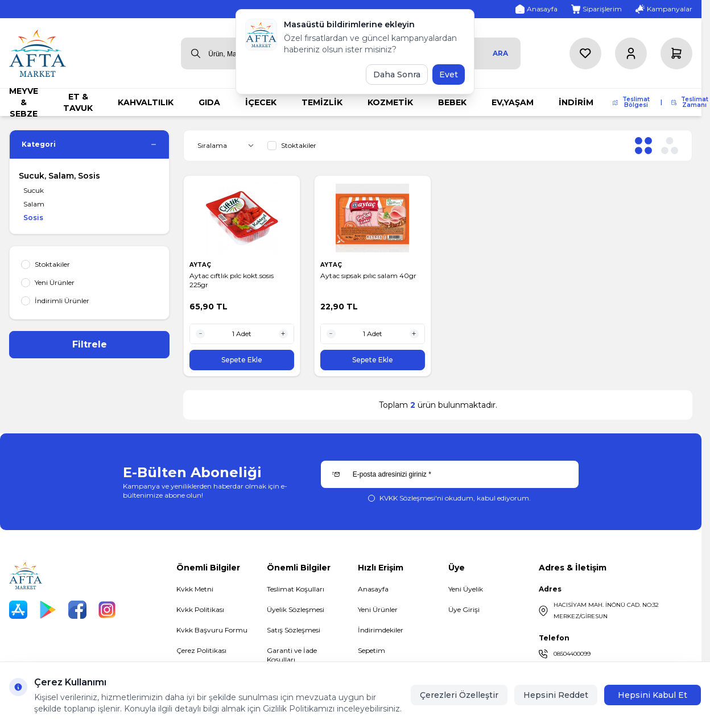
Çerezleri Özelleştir (459, 695)
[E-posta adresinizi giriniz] (450, 474)
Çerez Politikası (201, 650)
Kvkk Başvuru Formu (212, 630)
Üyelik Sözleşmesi (296, 609)
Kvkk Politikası (200, 609)
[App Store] (18, 610)
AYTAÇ (201, 265)
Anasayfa (373, 589)
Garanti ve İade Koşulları (292, 655)
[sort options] (228, 146)
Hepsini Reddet (556, 695)
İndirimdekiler (381, 630)
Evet (449, 75)
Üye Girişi (464, 609)
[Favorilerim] (585, 53)
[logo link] (38, 53)
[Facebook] (77, 610)
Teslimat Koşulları (296, 589)
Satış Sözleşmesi (294, 630)
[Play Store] (48, 610)
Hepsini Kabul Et (653, 695)
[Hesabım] (631, 53)
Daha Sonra (397, 75)
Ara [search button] (500, 53)
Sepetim (371, 650)
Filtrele (90, 344)
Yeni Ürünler (378, 609)
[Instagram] (107, 610)
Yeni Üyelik (466, 589)
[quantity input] (242, 334)
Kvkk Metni (195, 589)
